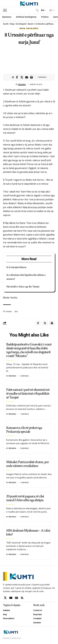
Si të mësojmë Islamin (16, 267)
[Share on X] (22, 77)
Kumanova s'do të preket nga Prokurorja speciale (24, 430)
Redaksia (22, 84)
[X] (5, 598)
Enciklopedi (32, 28)
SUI (16, 312)
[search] (37, 10)
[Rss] (22, 598)
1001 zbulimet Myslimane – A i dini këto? (28, 532)
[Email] (27, 77)
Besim (23, 28)
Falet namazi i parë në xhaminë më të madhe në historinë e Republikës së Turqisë (28, 393)
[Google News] (17, 598)
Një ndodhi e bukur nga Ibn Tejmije (23, 287)
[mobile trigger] (6, 10)
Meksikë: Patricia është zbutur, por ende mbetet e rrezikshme (28, 464)
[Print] (31, 77)
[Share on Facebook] (17, 77)
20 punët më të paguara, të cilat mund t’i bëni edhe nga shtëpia (25, 498)
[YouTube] (11, 598)
